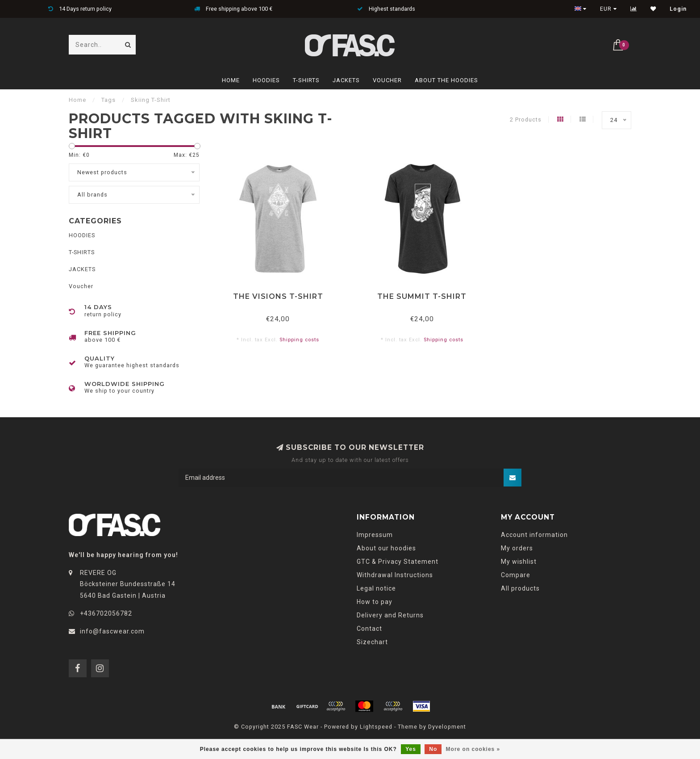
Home (231, 80)
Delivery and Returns (390, 615)
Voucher (387, 80)
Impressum (375, 535)
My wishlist (519, 562)
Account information (534, 535)
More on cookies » (473, 749)
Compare (516, 575)
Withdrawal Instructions (395, 575)
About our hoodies (386, 548)
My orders (517, 548)
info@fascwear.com (112, 631)
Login (678, 9)
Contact (369, 629)
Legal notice (376, 588)
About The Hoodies (446, 80)
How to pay (375, 602)
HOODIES (266, 80)
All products (520, 588)
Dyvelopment (447, 727)
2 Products (526, 120)
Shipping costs (299, 340)
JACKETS (346, 80)
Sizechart (372, 642)
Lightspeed (376, 727)
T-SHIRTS (306, 80)
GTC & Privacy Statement (398, 562)
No (433, 749)
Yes (411, 749)
